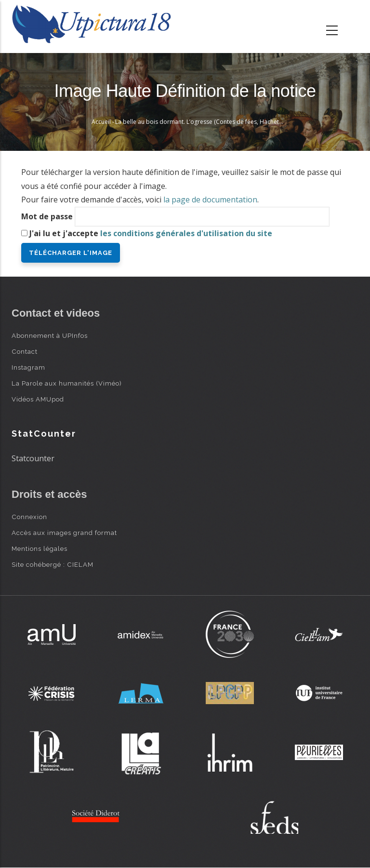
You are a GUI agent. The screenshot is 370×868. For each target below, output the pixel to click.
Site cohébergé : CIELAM (53, 564)
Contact (25, 351)
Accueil (101, 122)
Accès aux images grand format (64, 533)
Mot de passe (47, 216)
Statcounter (33, 458)
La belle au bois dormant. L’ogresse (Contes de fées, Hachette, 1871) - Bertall (220, 122)
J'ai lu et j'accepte (151, 233)
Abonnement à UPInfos (50, 335)
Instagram (28, 367)
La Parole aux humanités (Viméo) (67, 383)
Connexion (29, 517)
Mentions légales (40, 548)
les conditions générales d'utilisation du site (186, 233)
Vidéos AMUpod (38, 399)
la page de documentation (210, 200)
